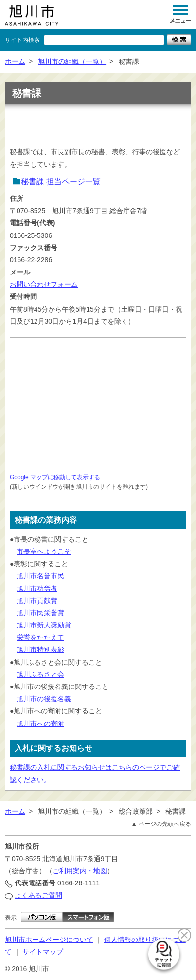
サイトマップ (43, 952)
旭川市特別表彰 (40, 649)
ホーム (15, 61)
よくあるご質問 (38, 895)
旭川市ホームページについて (49, 940)
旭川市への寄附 (40, 724)
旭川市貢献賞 (37, 601)
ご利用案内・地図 (80, 871)
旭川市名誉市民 (40, 576)
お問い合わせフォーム (44, 284)
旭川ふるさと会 (40, 674)
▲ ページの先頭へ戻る (161, 824)
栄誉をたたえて (40, 637)
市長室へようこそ (44, 551)
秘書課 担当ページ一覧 (61, 182)
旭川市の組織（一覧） (72, 61)
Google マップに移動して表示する (55, 477)
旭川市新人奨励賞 (44, 625)
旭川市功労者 (37, 588)
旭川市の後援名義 (44, 699)
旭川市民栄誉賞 (40, 613)
